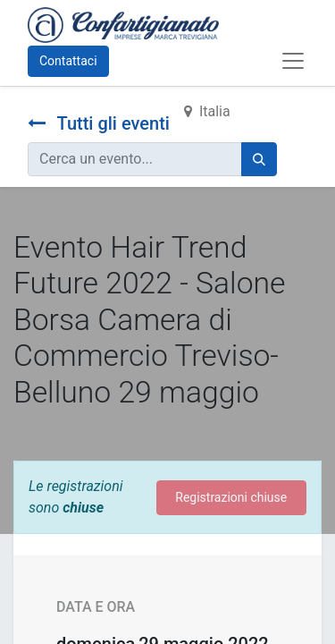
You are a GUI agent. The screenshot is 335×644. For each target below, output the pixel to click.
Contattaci (68, 61)
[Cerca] (259, 159)
